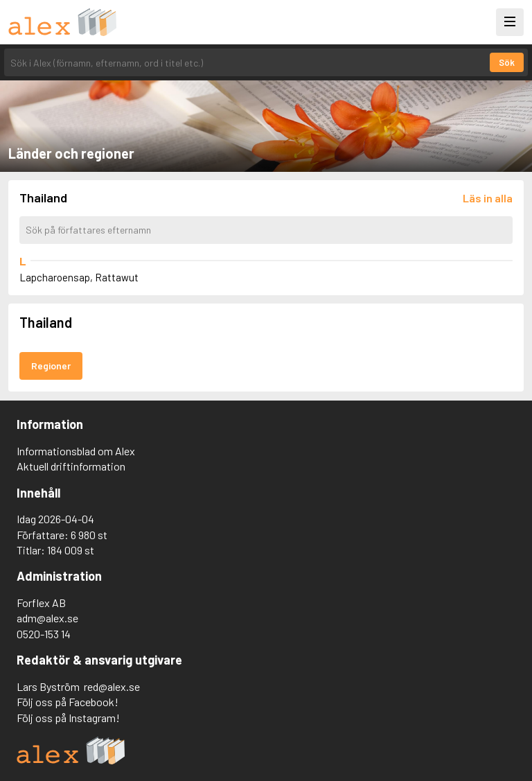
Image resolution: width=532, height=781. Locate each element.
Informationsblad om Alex (76, 451)
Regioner (51, 366)
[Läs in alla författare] (488, 198)
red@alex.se (112, 686)
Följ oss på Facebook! (68, 702)
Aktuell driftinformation (71, 466)
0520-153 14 (44, 634)
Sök (507, 62)
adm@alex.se (47, 618)
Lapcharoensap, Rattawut (79, 277)
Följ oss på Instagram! (68, 718)
